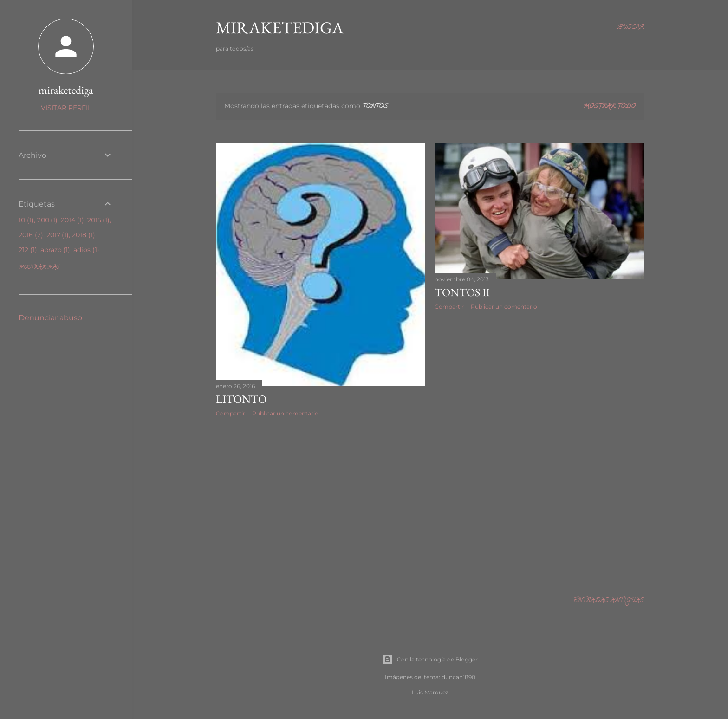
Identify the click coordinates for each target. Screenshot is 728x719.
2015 (99, 220)
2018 (84, 235)
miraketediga (66, 90)
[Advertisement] (321, 505)
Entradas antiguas (608, 601)
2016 (31, 235)
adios (86, 250)
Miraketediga (280, 28)
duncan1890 (458, 677)
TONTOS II (462, 292)
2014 (72, 220)
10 (26, 220)
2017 (58, 235)
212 (28, 250)
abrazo (55, 250)
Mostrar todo (609, 107)
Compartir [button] (231, 413)
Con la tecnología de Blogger (430, 660)
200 (48, 220)
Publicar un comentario (285, 413)
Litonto (241, 399)
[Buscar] (631, 28)
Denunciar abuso (50, 318)
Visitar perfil (66, 108)
